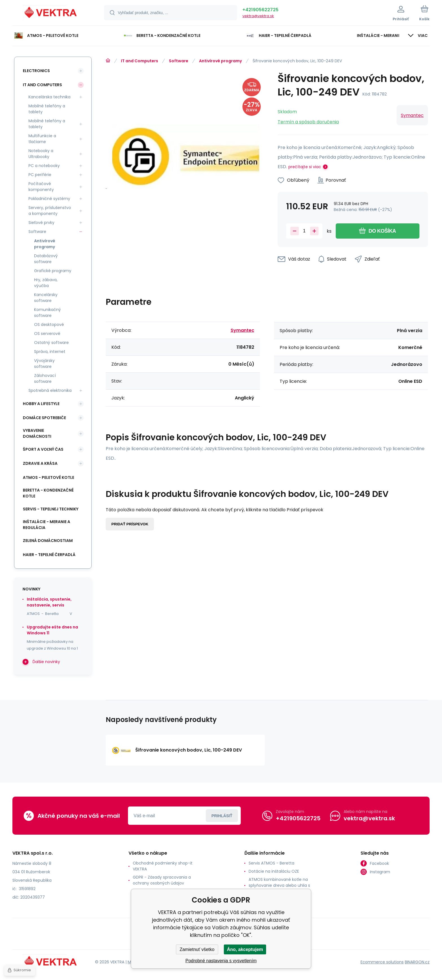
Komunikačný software (47, 313)
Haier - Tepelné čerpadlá (49, 555)
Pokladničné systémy (49, 199)
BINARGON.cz (417, 962)
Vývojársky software (44, 364)
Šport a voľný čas (43, 449)
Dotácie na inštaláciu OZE (274, 871)
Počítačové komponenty (41, 187)
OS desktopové (49, 325)
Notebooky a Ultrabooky (41, 154)
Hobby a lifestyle (41, 404)
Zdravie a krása (40, 463)
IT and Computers (140, 61)
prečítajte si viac (305, 167)
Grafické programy (53, 271)
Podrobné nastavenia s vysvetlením (221, 961)
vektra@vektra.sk (258, 16)
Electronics (36, 71)
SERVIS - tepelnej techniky (51, 509)
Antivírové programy (220, 61)
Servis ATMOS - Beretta (271, 863)
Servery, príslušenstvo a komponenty (50, 211)
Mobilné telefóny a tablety (47, 109)
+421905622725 (260, 10)
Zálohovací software (45, 378)
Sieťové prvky (41, 223)
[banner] (51, 14)
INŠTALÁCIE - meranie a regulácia (47, 525)
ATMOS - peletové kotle (48, 477)
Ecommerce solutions (382, 962)
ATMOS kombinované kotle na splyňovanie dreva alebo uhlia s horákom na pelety (279, 885)
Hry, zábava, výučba (46, 283)
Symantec (412, 115)
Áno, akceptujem (245, 949)
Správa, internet (50, 352)
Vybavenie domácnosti (37, 433)
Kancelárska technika (49, 97)
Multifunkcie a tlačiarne (42, 139)
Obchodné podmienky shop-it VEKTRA (163, 866)
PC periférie (40, 175)
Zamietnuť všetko (197, 949)
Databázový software (46, 259)
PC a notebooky (44, 166)
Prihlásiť (222, 816)
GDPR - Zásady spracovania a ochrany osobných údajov (162, 880)
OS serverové (47, 334)
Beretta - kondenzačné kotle (48, 493)
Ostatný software (51, 343)
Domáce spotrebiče (44, 418)
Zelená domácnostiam (48, 541)
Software (179, 61)
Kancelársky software (46, 298)
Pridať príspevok (130, 524)
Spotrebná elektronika (50, 390)
